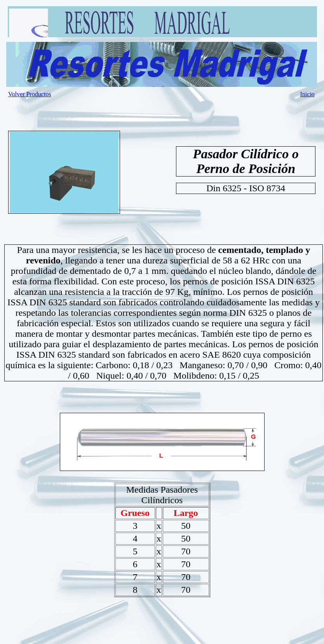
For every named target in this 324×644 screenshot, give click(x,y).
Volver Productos (30, 94)
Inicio (307, 94)
